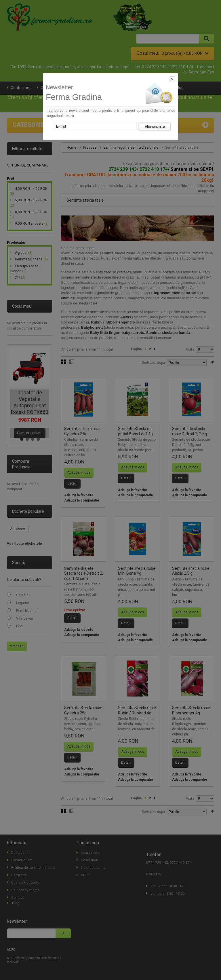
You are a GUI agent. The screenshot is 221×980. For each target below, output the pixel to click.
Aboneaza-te (155, 127)
